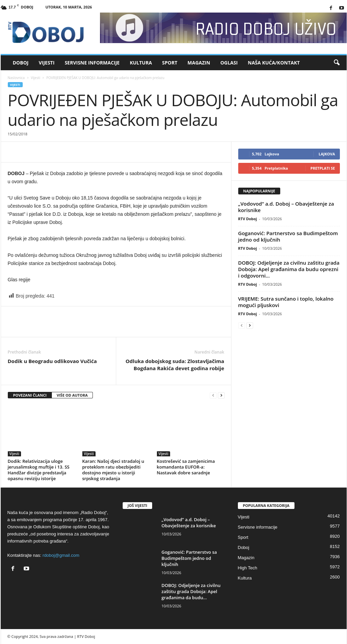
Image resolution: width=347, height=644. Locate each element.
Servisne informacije (92, 63)
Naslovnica (16, 78)
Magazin (199, 63)
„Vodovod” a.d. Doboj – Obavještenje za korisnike (286, 207)
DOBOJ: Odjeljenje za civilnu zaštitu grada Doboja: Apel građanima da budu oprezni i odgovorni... (289, 269)
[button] (336, 63)
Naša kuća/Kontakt (274, 63)
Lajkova (327, 154)
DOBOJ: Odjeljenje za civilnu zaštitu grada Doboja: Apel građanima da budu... (191, 591)
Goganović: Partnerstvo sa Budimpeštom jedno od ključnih (288, 236)
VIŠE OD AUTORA (72, 395)
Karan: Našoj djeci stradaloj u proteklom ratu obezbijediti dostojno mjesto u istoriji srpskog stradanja (113, 470)
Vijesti (47, 63)
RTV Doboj (248, 219)
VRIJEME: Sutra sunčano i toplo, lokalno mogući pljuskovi (286, 302)
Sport (170, 63)
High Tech (248, 568)
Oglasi (229, 63)
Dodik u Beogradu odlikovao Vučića (52, 361)
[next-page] (221, 395)
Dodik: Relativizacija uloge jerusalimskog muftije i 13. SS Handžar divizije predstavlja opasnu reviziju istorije (39, 470)
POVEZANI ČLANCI (30, 395)
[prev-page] (213, 395)
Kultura (141, 63)
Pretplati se (323, 168)
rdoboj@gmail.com (61, 555)
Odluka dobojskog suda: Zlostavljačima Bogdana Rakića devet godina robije (175, 365)
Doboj (21, 63)
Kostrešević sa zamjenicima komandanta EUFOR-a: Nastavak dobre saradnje (186, 467)
